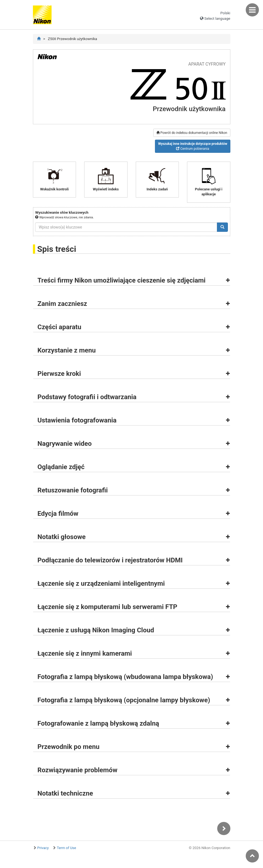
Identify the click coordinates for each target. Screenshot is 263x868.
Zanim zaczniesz (62, 304)
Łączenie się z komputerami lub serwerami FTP (108, 607)
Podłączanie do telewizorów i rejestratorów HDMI (110, 560)
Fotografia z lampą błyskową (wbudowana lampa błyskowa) (125, 677)
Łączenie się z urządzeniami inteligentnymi (101, 584)
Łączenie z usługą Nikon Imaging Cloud (96, 630)
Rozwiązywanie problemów (78, 770)
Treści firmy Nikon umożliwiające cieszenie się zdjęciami (122, 280)
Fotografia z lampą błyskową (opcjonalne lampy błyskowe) (124, 700)
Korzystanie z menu (67, 350)
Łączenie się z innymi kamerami (85, 653)
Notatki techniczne (65, 793)
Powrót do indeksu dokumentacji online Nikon (192, 133)
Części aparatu (60, 327)
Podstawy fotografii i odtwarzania (87, 397)
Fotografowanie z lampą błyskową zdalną (98, 723)
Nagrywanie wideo (65, 444)
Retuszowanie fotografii (73, 490)
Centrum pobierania (193, 146)
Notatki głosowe (62, 537)
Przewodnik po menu (69, 747)
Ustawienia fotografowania (77, 420)
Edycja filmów (58, 514)
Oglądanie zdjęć (61, 467)
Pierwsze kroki (59, 374)
